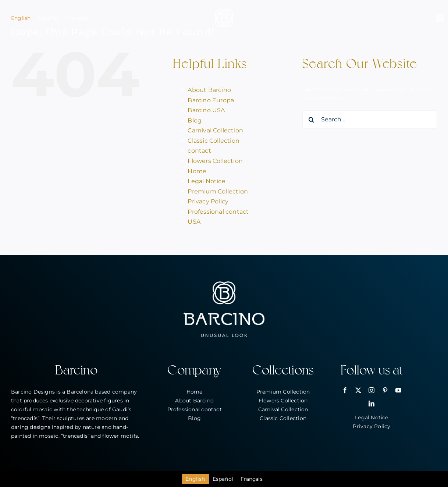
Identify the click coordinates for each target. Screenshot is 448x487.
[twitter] (358, 390)
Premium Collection (218, 191)
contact (199, 151)
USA (194, 222)
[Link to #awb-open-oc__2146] (440, 18)
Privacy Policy (208, 201)
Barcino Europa (211, 100)
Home (197, 171)
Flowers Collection (215, 161)
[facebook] (345, 390)
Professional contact (218, 212)
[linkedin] (371, 404)
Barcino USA (206, 110)
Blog (195, 120)
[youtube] (398, 390)
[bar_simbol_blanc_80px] (224, 11)
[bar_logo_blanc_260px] (224, 284)
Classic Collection (214, 141)
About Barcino (209, 90)
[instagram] (371, 390)
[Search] (312, 120)
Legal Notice (207, 181)
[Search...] (370, 120)
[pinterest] (385, 390)
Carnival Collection (215, 130)
